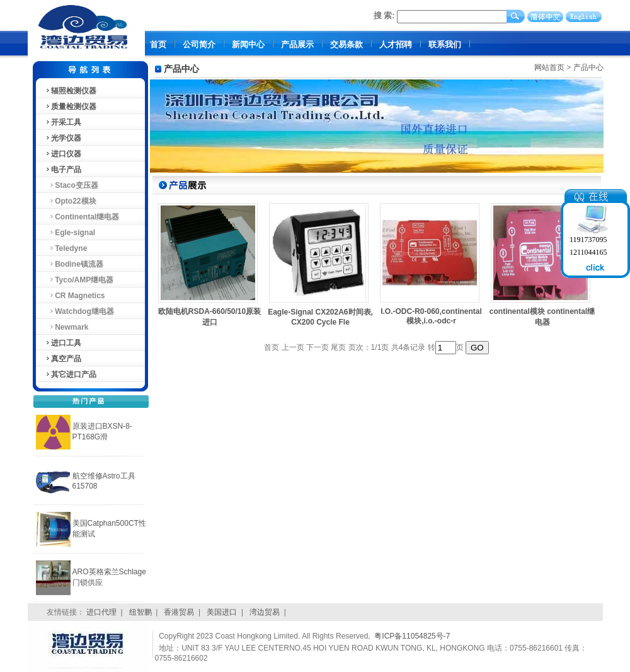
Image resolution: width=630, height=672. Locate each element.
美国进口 (222, 612)
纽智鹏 (140, 612)
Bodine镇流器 (74, 264)
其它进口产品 (71, 374)
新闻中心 (248, 44)
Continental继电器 (82, 217)
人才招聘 (396, 44)
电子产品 (63, 170)
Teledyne (66, 248)
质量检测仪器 (71, 107)
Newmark (67, 327)
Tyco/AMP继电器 (79, 280)
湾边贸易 (265, 612)
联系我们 (445, 44)
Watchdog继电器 (79, 311)
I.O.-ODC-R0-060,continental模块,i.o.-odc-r (431, 316)
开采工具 (63, 122)
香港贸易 (179, 612)
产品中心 (588, 67)
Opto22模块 (71, 201)
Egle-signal (70, 233)
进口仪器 (63, 154)
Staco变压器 (72, 185)
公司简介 (199, 44)
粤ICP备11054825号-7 (412, 636)
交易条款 (346, 44)
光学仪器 (63, 138)
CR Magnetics (75, 296)
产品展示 (297, 44)
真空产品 (63, 359)
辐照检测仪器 (71, 91)
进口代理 (101, 612)
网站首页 (549, 67)
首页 (158, 44)
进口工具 (63, 343)
